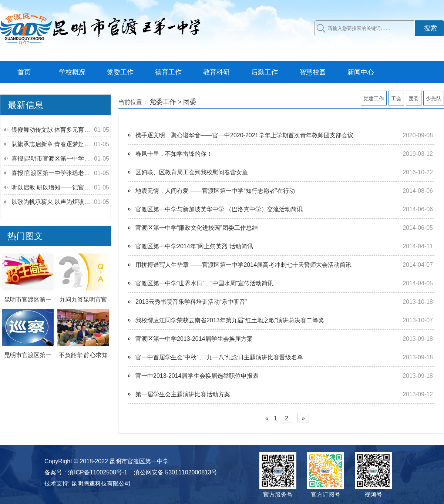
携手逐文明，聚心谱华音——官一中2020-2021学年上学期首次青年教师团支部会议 (244, 135)
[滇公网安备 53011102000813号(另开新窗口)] (172, 473)
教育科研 (216, 72)
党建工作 (374, 98)
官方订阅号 (326, 495)
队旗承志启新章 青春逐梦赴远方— (57, 144)
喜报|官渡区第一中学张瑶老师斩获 (57, 173)
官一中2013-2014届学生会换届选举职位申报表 (197, 376)
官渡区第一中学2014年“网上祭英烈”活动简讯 (194, 246)
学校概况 (72, 72)
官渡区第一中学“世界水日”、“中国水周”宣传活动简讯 (204, 283)
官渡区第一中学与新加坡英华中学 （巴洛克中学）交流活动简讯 (219, 209)
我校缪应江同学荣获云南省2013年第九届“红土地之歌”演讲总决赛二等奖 (230, 320)
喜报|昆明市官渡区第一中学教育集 (57, 159)
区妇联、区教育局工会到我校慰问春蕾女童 (192, 172)
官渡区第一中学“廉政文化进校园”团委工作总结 (197, 228)
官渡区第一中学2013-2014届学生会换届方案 (194, 339)
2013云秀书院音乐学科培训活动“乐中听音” (191, 302)
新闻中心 (361, 72)
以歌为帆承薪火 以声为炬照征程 (54, 202)
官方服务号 (278, 495)
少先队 (434, 98)
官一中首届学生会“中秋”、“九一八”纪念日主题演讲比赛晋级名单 (219, 357)
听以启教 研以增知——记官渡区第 (57, 187)
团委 (414, 98)
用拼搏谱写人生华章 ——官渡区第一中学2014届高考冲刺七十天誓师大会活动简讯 (243, 265)
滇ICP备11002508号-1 (98, 472)
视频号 (373, 495)
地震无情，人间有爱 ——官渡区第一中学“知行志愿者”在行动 (215, 191)
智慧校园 (313, 72)
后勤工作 (265, 72)
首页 (24, 72)
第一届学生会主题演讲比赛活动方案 (183, 394)
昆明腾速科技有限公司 (101, 483)
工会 (396, 98)
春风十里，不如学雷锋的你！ (174, 154)
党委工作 (120, 72)
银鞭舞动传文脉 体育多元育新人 (54, 130)
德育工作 (168, 72)
